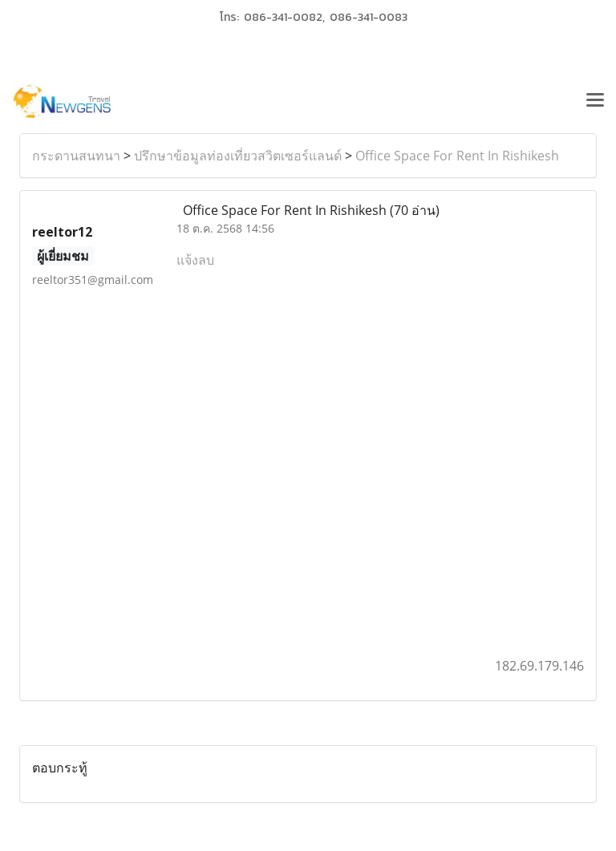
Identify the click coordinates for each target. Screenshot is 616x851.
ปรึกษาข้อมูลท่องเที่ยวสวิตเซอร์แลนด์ (238, 156)
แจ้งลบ (195, 260)
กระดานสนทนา (76, 156)
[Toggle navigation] (595, 102)
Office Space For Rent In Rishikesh (457, 156)
